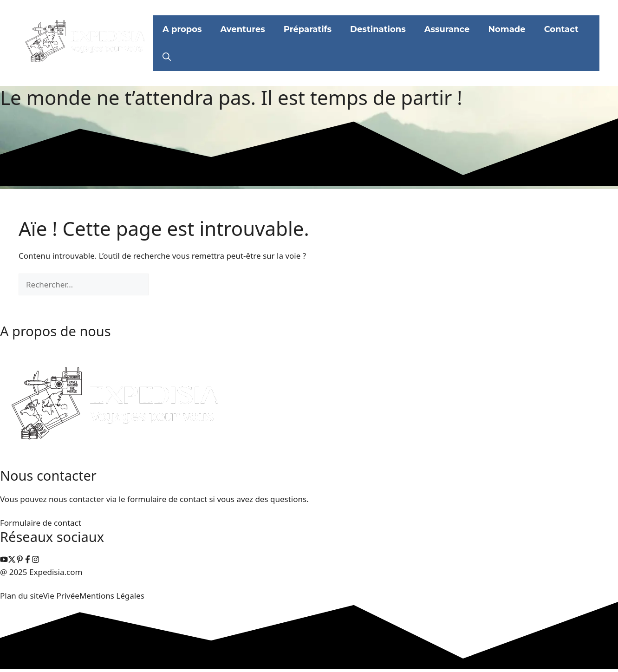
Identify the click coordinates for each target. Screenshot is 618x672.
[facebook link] (28, 560)
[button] (167, 57)
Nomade (507, 29)
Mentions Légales (112, 596)
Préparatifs (308, 29)
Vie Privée (61, 596)
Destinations (378, 29)
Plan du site (22, 596)
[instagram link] (4, 560)
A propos (182, 29)
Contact (561, 29)
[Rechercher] (164, 285)
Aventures (243, 29)
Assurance (447, 29)
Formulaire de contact (41, 523)
